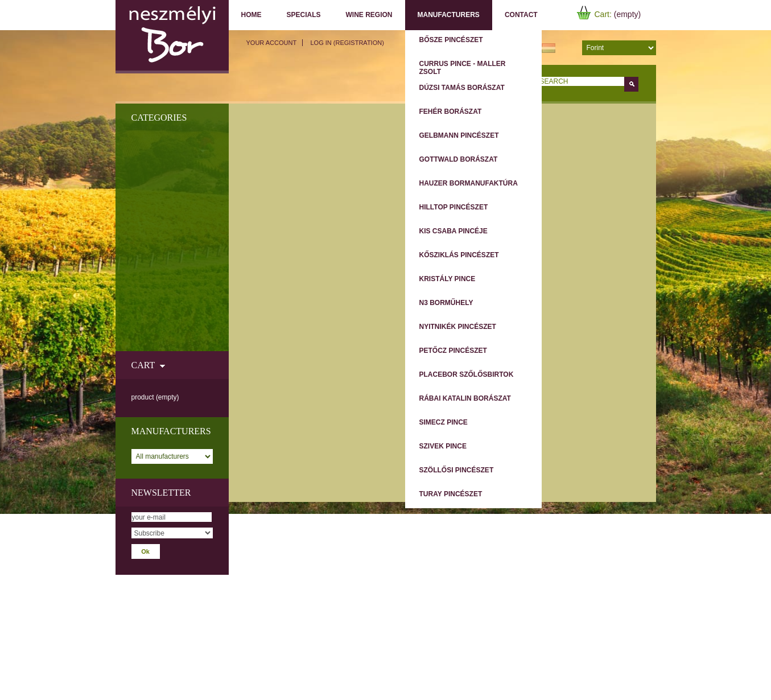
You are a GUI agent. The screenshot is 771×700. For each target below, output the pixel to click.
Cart (143, 365)
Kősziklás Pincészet (459, 255)
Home (251, 15)
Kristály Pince (448, 279)
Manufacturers (449, 15)
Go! (631, 84)
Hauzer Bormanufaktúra (469, 183)
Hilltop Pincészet (454, 207)
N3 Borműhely (446, 303)
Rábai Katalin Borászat (465, 398)
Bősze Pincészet (451, 40)
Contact (521, 15)
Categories (159, 118)
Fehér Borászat (451, 112)
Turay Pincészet (451, 494)
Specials (304, 15)
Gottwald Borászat (459, 159)
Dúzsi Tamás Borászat (462, 88)
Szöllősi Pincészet (457, 470)
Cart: (603, 14)
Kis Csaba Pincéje (453, 231)
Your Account (272, 43)
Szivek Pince (443, 446)
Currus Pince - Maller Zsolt (463, 68)
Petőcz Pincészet (453, 351)
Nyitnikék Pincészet (458, 327)
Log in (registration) (347, 43)
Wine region (369, 15)
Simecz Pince (444, 422)
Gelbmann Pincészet (459, 135)
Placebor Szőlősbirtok (467, 374)
